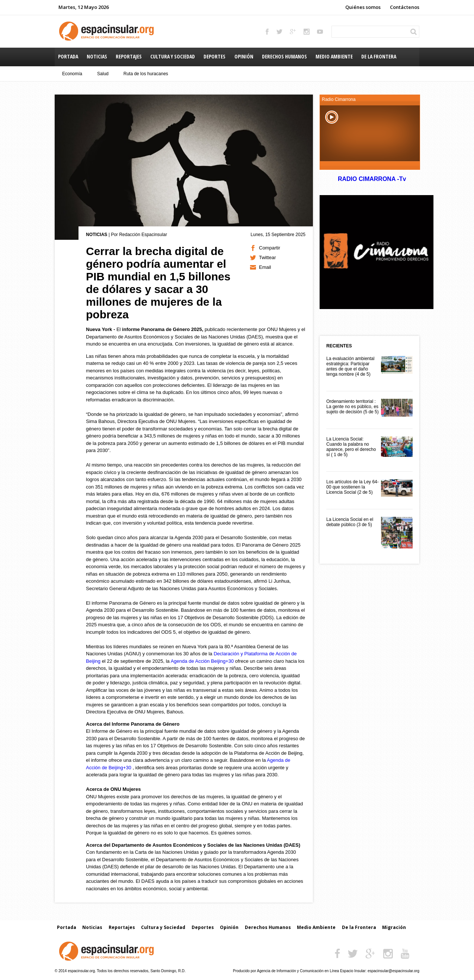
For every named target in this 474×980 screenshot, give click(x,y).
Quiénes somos (363, 7)
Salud (103, 74)
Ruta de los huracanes (146, 74)
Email (265, 267)
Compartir (270, 248)
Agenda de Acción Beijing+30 (202, 661)
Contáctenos (405, 7)
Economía (72, 74)
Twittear (268, 257)
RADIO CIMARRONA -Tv (372, 179)
